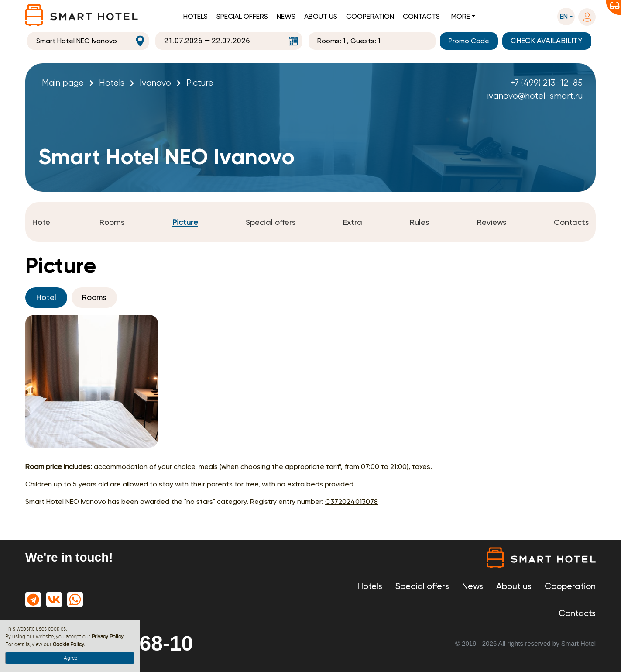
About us (321, 16)
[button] (566, 17)
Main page (63, 83)
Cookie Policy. (69, 644)
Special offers (242, 16)
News (286, 16)
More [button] (461, 16)
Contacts (421, 16)
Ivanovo (155, 83)
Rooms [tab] (94, 298)
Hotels (196, 16)
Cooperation (370, 16)
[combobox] (88, 41)
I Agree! (70, 658)
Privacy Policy (107, 637)
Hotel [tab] (46, 298)
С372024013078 (352, 501)
